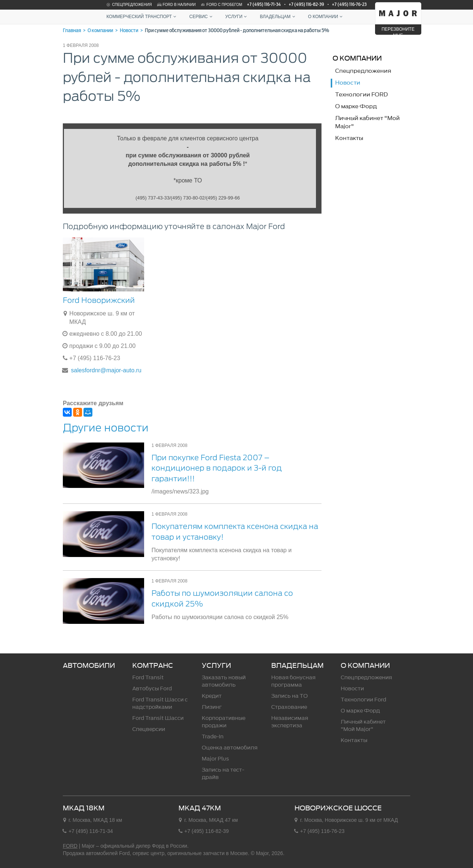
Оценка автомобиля (230, 748)
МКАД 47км (200, 808)
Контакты (354, 740)
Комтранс (153, 666)
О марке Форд (360, 711)
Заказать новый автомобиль (224, 681)
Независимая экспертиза (290, 722)
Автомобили (89, 666)
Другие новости (106, 428)
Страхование (289, 707)
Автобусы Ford (152, 689)
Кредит (212, 696)
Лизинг (212, 707)
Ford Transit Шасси (158, 718)
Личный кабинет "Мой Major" (363, 726)
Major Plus (215, 759)
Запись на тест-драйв (223, 774)
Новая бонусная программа (293, 681)
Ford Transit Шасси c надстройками (160, 703)
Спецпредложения (129, 5)
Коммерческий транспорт (142, 17)
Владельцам (278, 17)
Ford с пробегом (221, 5)
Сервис (202, 17)
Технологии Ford (363, 700)
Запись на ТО (290, 696)
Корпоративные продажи (224, 722)
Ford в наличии (176, 5)
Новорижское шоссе (338, 808)
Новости (352, 689)
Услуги (237, 17)
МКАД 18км (84, 808)
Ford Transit (148, 678)
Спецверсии (149, 729)
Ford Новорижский (99, 300)
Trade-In (213, 737)
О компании (326, 17)
